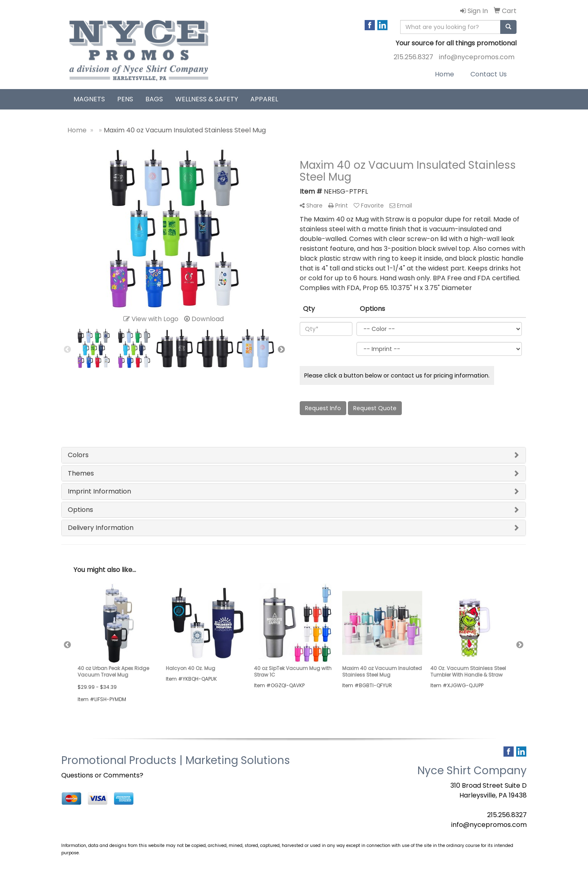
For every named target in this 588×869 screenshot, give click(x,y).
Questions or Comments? (102, 775)
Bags (154, 99)
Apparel (264, 99)
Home (444, 74)
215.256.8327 (413, 57)
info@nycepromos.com (477, 57)
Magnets (89, 99)
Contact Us (489, 74)
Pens (125, 99)
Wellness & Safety (207, 99)
